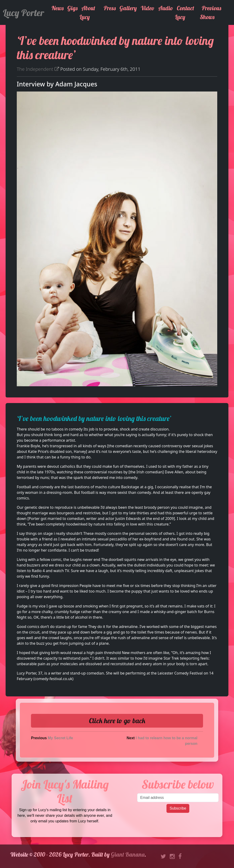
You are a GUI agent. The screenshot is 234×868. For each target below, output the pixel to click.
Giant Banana (128, 854)
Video (148, 8)
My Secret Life (60, 738)
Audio (166, 8)
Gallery (128, 8)
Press (110, 8)
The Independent (38, 69)
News (58, 8)
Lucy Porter (23, 13)
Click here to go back (117, 721)
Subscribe (178, 808)
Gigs (72, 8)
